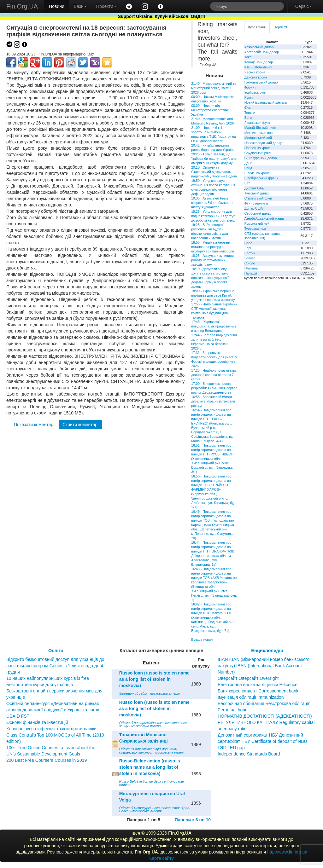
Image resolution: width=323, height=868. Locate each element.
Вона (248, 118)
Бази (80, 6)
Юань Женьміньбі (258, 67)
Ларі (248, 248)
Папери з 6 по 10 (193, 820)
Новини (57, 6)
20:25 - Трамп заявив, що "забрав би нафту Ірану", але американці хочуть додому (214, 159)
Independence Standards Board (249, 754)
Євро (248, 243)
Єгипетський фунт (258, 198)
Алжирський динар (259, 47)
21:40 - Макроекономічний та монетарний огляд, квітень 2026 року (214, 88)
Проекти (106, 6)
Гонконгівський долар (261, 82)
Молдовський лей (258, 138)
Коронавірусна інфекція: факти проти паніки (51, 729)
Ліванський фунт (257, 123)
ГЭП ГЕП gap (231, 748)
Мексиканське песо (259, 133)
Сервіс (304, 6)
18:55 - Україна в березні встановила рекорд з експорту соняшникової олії (212, 247)
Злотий (250, 253)
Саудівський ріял (258, 153)
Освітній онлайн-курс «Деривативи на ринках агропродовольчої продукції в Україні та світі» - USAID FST (54, 710)
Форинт (250, 87)
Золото (250, 258)
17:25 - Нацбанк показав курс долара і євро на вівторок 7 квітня (214, 375)
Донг (248, 163)
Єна (247, 107)
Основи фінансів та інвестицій (37, 722)
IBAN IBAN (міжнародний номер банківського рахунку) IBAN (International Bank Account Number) (264, 666)
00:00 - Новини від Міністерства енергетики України (210, 110)
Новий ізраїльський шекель (266, 102)
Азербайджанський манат (264, 218)
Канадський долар (259, 62)
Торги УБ (281, 27)
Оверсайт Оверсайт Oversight (248, 678)
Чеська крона (255, 72)
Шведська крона (257, 173)
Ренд (248, 168)
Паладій (251, 273)
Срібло (250, 263)
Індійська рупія (256, 92)
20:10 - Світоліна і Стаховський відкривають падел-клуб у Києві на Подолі (214, 172)
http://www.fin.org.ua (287, 852)
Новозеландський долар (263, 143)
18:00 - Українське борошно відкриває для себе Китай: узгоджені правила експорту (213, 295)
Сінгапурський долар (261, 158)
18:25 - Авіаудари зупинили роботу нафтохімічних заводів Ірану (212, 260)
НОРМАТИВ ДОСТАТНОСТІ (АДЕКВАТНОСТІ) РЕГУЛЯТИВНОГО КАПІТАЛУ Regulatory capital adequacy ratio (266, 722)
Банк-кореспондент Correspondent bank (258, 691)
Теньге (250, 113)
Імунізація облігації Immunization (251, 697)
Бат (247, 183)
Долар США (254, 208)
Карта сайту (161, 858)
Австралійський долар (262, 52)
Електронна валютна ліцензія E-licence (258, 685)
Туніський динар (257, 193)
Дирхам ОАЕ (254, 188)
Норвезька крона (258, 148)
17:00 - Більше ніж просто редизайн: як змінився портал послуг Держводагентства (214, 388)
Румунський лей (257, 223)
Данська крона (256, 77)
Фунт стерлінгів (256, 203)
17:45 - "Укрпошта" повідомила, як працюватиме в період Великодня (214, 326)
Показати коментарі (34, 425)
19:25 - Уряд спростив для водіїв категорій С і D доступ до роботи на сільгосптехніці (213, 216)
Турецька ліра (255, 229)
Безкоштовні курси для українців (40, 685)
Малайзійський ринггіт (262, 128)
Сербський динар (258, 213)
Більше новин (202, 639)
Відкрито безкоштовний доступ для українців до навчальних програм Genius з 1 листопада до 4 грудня (55, 666)
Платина (251, 268)
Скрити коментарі (80, 425)
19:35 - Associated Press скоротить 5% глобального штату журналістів (212, 203)
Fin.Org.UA (22, 6)
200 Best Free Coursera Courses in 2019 (47, 760)
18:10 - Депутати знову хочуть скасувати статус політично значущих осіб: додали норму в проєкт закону (211, 278)
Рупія (249, 97)
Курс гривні (257, 27)
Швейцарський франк (261, 178)
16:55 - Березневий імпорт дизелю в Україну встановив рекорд (213, 401)
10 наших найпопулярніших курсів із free (48, 678)
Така (248, 57)
